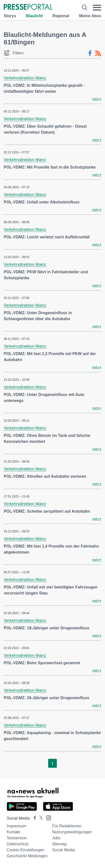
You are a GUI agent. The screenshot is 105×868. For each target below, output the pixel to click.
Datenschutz (18, 844)
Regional (61, 16)
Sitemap (59, 844)
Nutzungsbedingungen (72, 832)
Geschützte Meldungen (27, 856)
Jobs (56, 838)
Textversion (17, 838)
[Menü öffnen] (97, 7)
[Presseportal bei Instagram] (47, 818)
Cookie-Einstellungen (25, 850)
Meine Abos (90, 16)
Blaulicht (34, 16)
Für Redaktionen (67, 826)
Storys (10, 16)
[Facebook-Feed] (90, 53)
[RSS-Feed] (98, 53)
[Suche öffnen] (85, 7)
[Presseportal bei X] (40, 818)
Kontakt (13, 832)
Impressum (17, 826)
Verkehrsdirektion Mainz (25, 78)
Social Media (64, 850)
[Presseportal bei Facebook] (33, 818)
